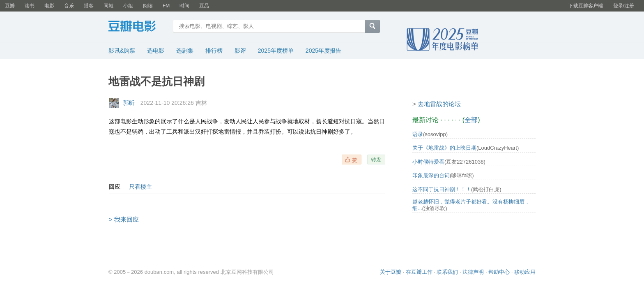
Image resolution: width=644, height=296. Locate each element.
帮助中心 (499, 272)
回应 (115, 187)
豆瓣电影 (138, 27)
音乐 (69, 6)
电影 (49, 6)
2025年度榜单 (276, 51)
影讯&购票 (122, 51)
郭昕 (129, 103)
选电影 (156, 51)
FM (166, 6)
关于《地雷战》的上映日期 (444, 148)
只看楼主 (140, 187)
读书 (30, 6)
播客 (89, 6)
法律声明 (473, 272)
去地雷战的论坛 (439, 104)
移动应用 (525, 272)
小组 (128, 6)
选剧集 (185, 51)
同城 (108, 6)
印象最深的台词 (431, 175)
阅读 (148, 6)
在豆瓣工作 (419, 272)
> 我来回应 (124, 219)
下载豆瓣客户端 (586, 6)
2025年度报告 (323, 51)
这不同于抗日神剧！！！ (442, 189)
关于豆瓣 (391, 272)
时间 (184, 6)
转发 (376, 160)
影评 (240, 51)
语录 (418, 134)
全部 (471, 120)
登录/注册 (624, 6)
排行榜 (214, 51)
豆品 (204, 6)
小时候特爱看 (428, 162)
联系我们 (447, 272)
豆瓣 (10, 6)
